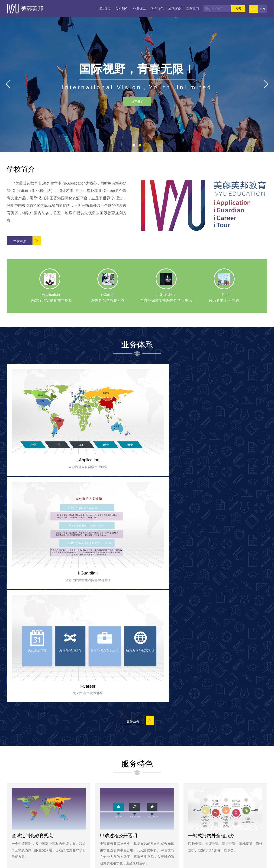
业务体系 (139, 9)
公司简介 (122, 9)
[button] (134, 145)
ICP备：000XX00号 (181, 862)
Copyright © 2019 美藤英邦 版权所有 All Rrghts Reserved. (121, 862)
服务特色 (157, 9)
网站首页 (104, 9)
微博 (150, 825)
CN (253, 9)
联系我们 (192, 9)
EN (263, 9)
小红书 (130, 825)
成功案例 (175, 9)
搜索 (238, 9)
